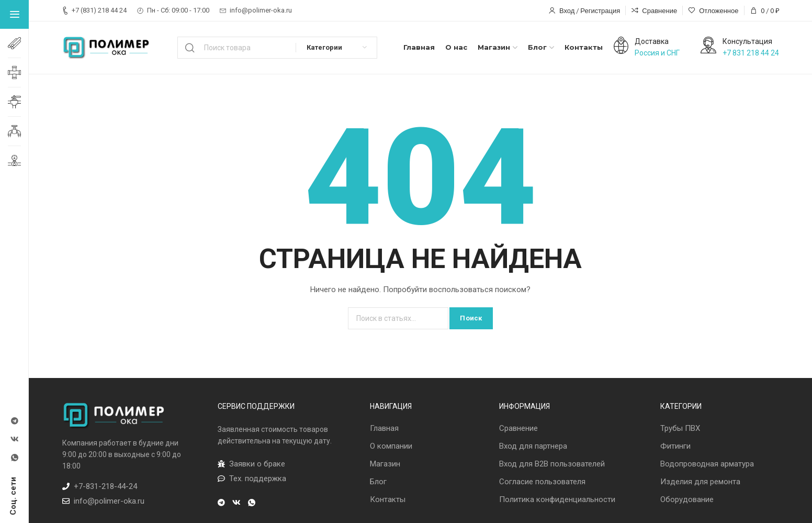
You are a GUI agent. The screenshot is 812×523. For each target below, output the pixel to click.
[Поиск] (278, 48)
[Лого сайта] (107, 48)
